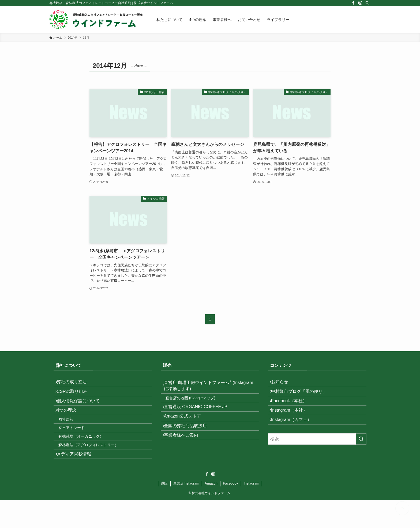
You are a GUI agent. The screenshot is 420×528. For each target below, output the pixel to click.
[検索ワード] (317, 455)
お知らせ (283, 383)
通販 (164, 511)
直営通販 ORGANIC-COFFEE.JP (199, 414)
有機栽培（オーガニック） (86, 457)
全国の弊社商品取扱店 (189, 440)
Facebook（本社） (292, 409)
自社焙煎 (71, 434)
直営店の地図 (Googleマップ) (195, 403)
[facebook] (353, 3)
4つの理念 (70, 422)
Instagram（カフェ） (295, 434)
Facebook (230, 511)
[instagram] (360, 3)
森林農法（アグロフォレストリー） (93, 468)
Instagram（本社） (292, 422)
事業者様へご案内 (184, 453)
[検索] (367, 3)
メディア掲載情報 (77, 480)
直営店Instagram (186, 511)
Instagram (252, 511)
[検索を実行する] (361, 455)
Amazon (211, 511)
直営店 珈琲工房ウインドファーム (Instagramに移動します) (201, 387)
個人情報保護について (81, 409)
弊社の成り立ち (75, 383)
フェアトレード (76, 445)
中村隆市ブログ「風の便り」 (302, 396)
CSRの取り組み (75, 396)
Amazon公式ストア (186, 427)
